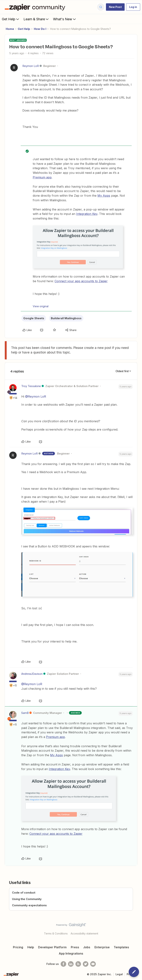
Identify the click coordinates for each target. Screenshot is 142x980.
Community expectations (29, 905)
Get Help (11, 19)
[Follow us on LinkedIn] (71, 964)
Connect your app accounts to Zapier (81, 281)
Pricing (18, 947)
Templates (121, 947)
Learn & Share (36, 19)
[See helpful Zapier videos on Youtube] (93, 964)
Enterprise (102, 947)
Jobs (87, 947)
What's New (65, 19)
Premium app (42, 177)
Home (10, 29)
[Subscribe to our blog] (78, 964)
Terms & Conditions (56, 933)
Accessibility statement (84, 933)
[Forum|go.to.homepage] (36, 7)
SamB (25, 713)
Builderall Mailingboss (66, 318)
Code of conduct (24, 893)
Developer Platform (52, 947)
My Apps (104, 196)
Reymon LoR (31, 66)
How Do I (40, 29)
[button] (115, 7)
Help (31, 947)
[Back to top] (137, 928)
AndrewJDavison (32, 674)
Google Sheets (34, 318)
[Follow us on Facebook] (63, 964)
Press (75, 947)
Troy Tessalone (31, 386)
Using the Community (27, 899)
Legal (119, 974)
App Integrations (71, 953)
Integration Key (87, 214)
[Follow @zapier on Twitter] (86, 964)
